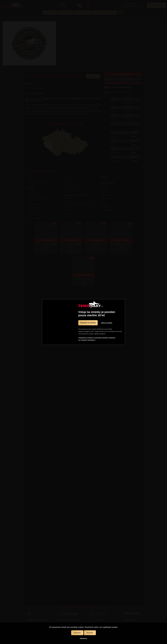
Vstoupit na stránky (88, 323)
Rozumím (90, 633)
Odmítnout (83, 639)
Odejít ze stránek (107, 323)
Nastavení (77, 633)
